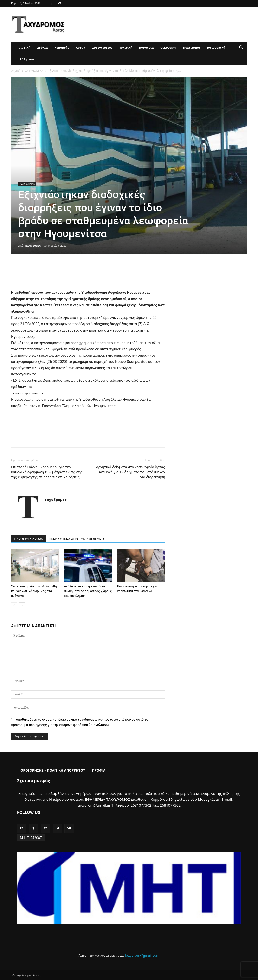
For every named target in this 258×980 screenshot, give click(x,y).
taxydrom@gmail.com (142, 955)
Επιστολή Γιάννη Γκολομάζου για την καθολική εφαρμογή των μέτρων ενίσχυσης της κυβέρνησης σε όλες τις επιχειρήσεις (47, 472)
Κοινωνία (146, 48)
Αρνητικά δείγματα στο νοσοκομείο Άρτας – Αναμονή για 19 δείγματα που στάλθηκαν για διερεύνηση (130, 472)
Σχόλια (42, 48)
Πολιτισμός (192, 48)
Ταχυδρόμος (33, 245)
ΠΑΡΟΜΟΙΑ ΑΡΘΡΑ (29, 539)
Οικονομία (168, 48)
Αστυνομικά (216, 48)
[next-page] (22, 605)
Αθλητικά (27, 59)
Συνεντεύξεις (102, 48)
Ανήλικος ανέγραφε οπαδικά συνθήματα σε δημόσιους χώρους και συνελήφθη (88, 591)
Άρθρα (81, 48)
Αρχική (25, 48)
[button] (241, 48)
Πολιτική (126, 48)
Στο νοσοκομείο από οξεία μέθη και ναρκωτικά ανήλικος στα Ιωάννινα (34, 591)
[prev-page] (14, 605)
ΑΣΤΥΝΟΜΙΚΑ (34, 71)
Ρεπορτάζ (62, 48)
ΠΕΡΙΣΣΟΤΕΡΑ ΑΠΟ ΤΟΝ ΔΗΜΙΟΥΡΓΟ (77, 539)
